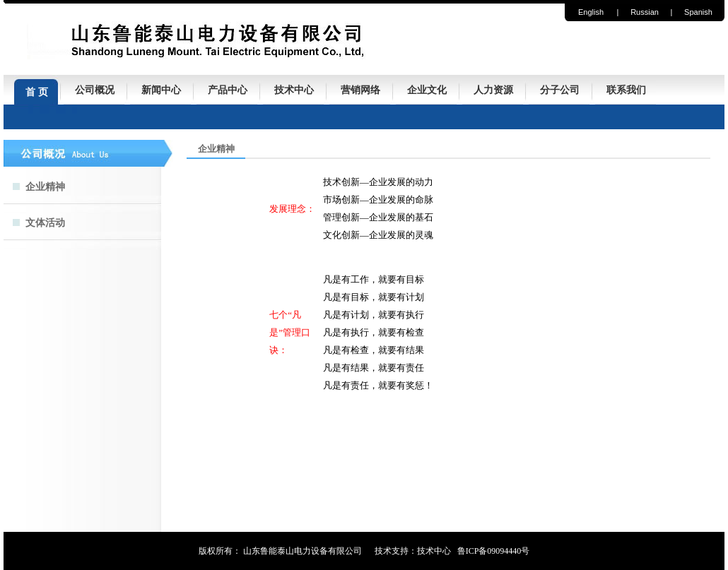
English (591, 12)
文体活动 (45, 223)
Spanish (698, 12)
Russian (645, 12)
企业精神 (45, 187)
